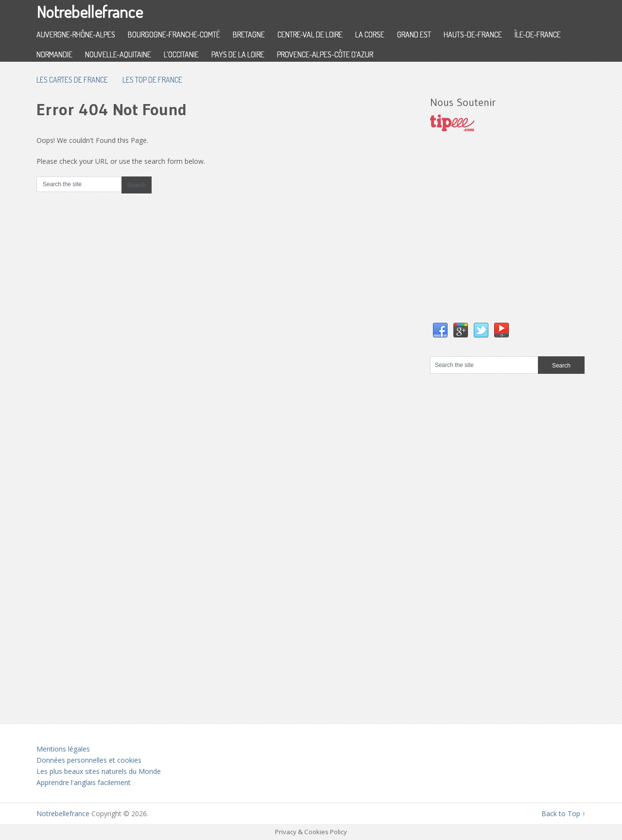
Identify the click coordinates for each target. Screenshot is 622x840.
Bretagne (249, 35)
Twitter (481, 331)
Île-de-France (538, 35)
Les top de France (152, 80)
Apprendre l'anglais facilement (84, 782)
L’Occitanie (181, 54)
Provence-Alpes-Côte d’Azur (325, 54)
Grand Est (414, 35)
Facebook (440, 331)
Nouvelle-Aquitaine (118, 54)
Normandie (54, 54)
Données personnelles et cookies (89, 760)
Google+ (461, 331)
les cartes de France (72, 80)
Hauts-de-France (473, 35)
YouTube (501, 331)
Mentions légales (63, 749)
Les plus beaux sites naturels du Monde (99, 771)
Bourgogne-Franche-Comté (174, 35)
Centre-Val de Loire (310, 35)
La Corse (370, 35)
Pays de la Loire (238, 54)
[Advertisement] (503, 237)
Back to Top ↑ (563, 814)
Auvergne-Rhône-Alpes (76, 35)
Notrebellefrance (90, 11)
